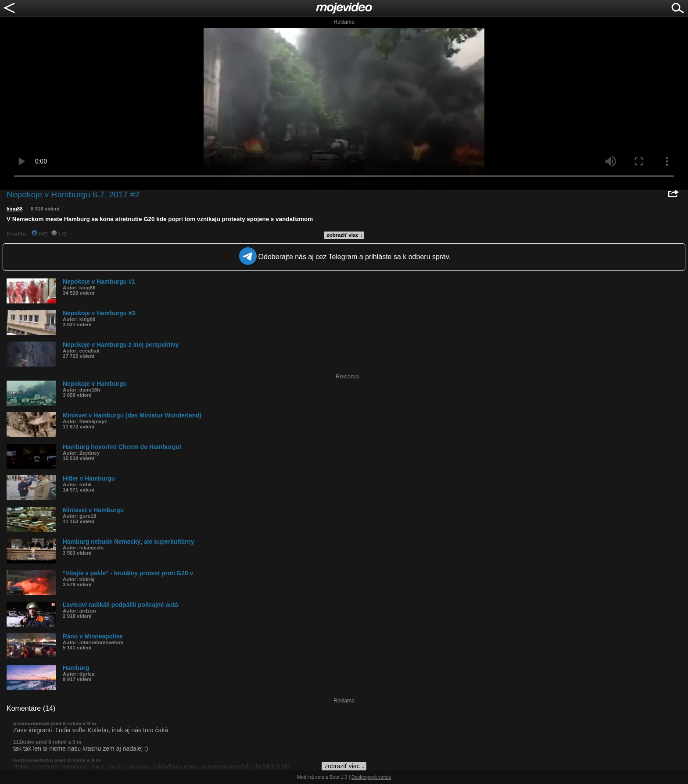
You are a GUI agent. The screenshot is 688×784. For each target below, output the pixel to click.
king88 (15, 209)
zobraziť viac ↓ (345, 235)
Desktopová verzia (371, 777)
